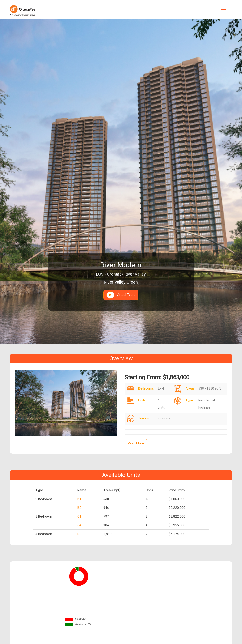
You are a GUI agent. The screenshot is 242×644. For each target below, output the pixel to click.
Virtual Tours (121, 295)
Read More (136, 443)
